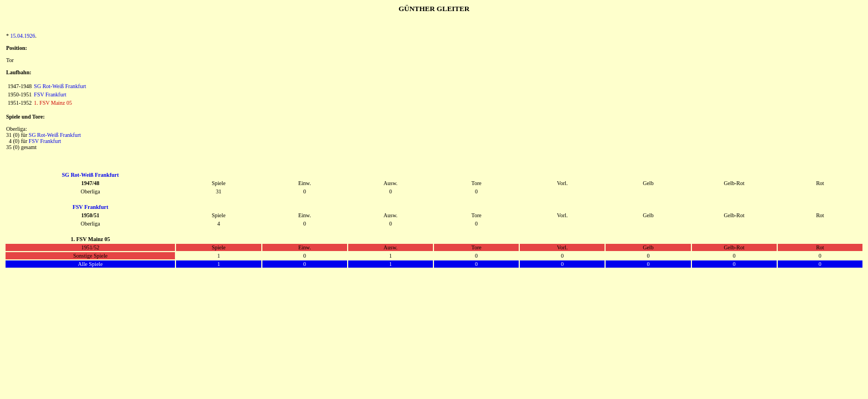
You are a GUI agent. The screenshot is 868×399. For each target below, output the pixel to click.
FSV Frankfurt (50, 94)
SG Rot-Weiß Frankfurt (60, 86)
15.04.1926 (23, 36)
